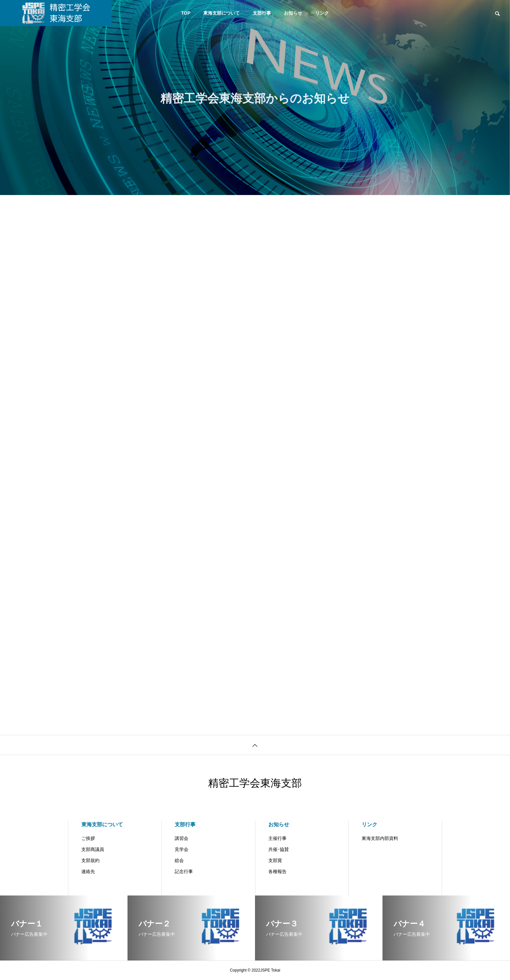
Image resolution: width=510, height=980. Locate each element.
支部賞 (275, 860)
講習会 (181, 838)
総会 (179, 860)
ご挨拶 (88, 838)
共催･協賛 (279, 849)
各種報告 (277, 871)
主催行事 (277, 838)
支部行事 (262, 13)
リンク (322, 13)
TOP (186, 13)
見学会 (181, 849)
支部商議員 (93, 849)
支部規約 (90, 860)
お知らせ (293, 13)
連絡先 (88, 871)
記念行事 (184, 871)
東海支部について (221, 13)
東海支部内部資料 (380, 838)
